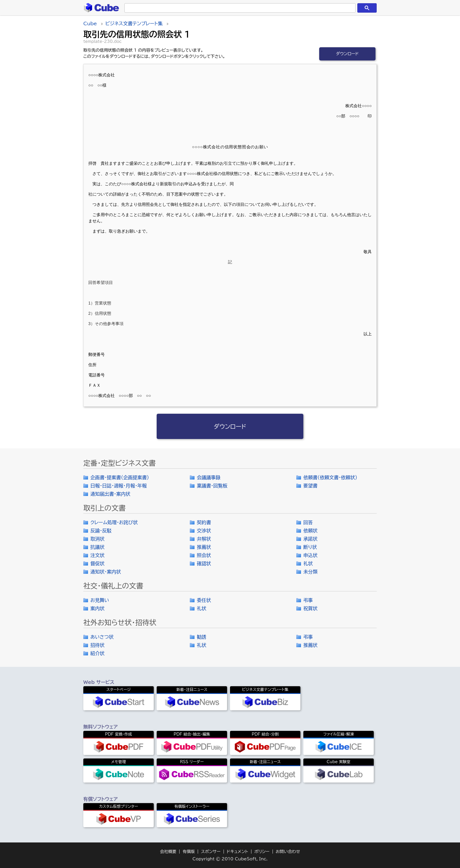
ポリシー (262, 852)
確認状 (204, 563)
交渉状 (204, 531)
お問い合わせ (288, 852)
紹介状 (97, 653)
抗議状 (97, 547)
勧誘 (202, 637)
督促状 (97, 563)
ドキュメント (237, 852)
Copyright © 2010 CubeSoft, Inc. (230, 859)
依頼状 (310, 531)
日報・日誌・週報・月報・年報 (119, 486)
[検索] (239, 8)
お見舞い (100, 600)
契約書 (204, 522)
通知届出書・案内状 (110, 494)
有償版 (189, 852)
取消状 (97, 539)
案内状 (97, 608)
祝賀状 (310, 608)
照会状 (204, 555)
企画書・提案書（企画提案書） (120, 477)
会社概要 (168, 852)
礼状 (308, 563)
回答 (308, 522)
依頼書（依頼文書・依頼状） (330, 477)
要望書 (310, 486)
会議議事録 (209, 477)
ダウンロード (347, 54)
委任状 (204, 600)
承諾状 (310, 539)
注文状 (97, 555)
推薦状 (204, 547)
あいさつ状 (102, 637)
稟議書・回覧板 (212, 486)
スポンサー (211, 852)
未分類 (310, 572)
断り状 (310, 547)
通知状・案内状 (106, 572)
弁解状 (204, 539)
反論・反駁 (101, 531)
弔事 (308, 600)
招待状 (97, 645)
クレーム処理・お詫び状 (114, 522)
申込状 (310, 555)
